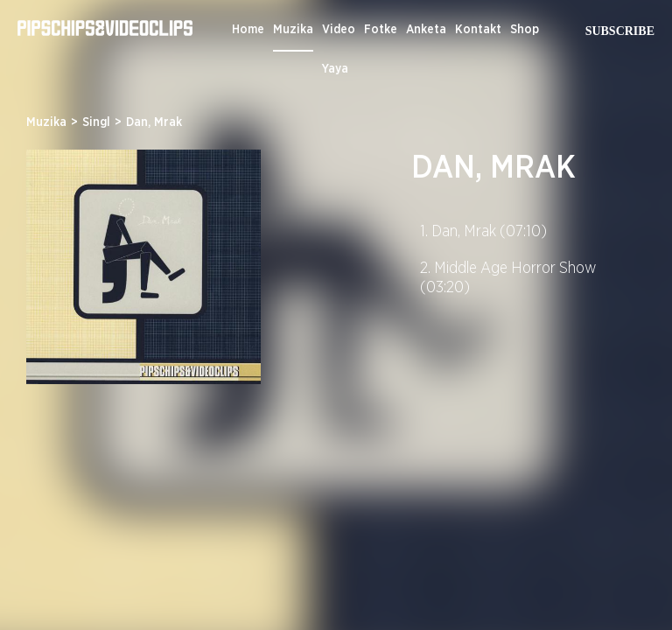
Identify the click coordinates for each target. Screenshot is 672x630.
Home (248, 30)
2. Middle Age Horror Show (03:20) (508, 278)
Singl (96, 122)
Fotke (381, 30)
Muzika (293, 30)
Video (339, 30)
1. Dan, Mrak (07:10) (483, 232)
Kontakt (478, 30)
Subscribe (620, 31)
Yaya (335, 69)
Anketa (426, 30)
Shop (525, 30)
